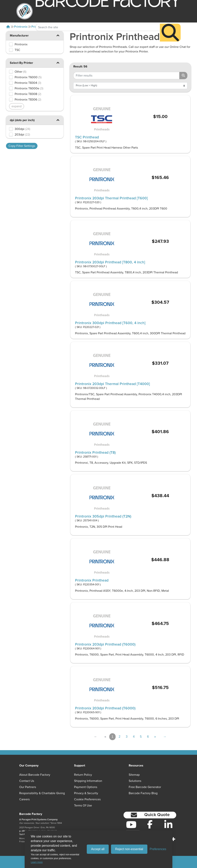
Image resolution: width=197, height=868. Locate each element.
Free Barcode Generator (145, 787)
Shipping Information (88, 781)
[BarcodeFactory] (25, 11)
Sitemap (134, 775)
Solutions (135, 781)
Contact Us (27, 781)
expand (17, 106)
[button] (58, 35)
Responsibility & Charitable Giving (42, 793)
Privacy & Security (86, 793)
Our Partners (28, 787)
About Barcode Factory (35, 775)
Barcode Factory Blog (143, 793)
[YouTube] (131, 825)
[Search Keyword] (98, 20)
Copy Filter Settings (22, 146)
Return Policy (83, 775)
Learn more (37, 862)
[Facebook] (150, 824)
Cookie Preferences (87, 799)
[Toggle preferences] (158, 849)
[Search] (170, 25)
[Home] (8, 27)
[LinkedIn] (168, 825)
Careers (24, 799)
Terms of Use (83, 806)
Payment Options (86, 787)
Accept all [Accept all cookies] (98, 849)
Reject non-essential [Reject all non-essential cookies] (129, 849)
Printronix (21, 27)
